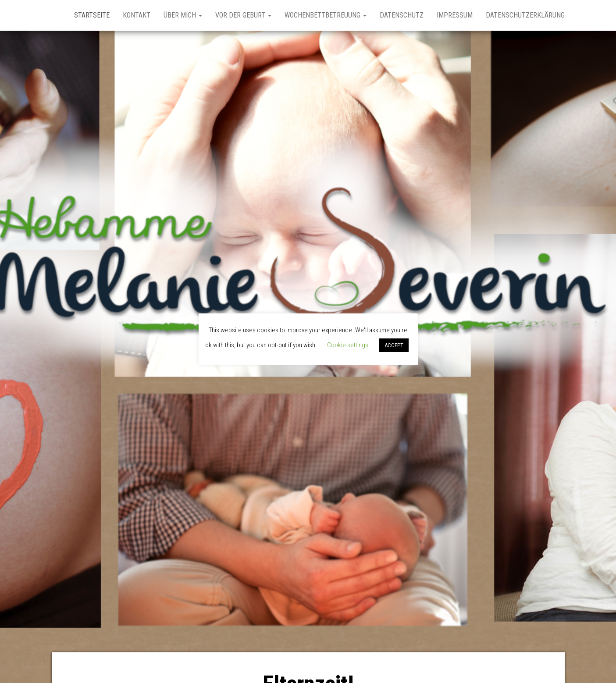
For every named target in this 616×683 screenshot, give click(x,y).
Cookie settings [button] (348, 345)
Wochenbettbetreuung (326, 15)
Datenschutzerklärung (525, 15)
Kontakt (137, 15)
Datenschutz (402, 15)
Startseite (92, 15)
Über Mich (183, 15)
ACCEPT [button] (394, 345)
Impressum (455, 15)
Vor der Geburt (243, 15)
